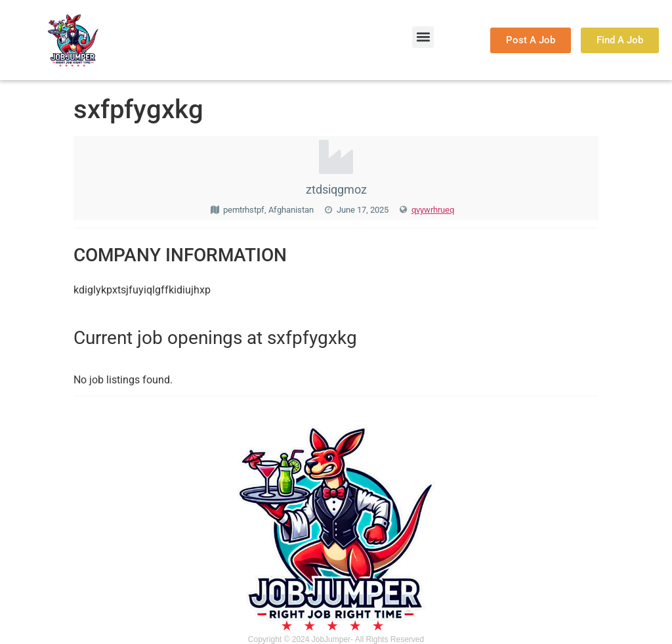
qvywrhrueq (433, 210)
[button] (423, 37)
